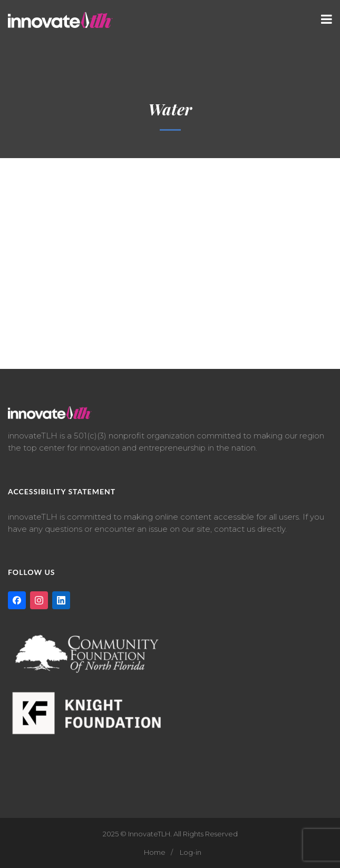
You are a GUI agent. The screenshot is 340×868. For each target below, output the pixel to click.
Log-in (191, 852)
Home (155, 852)
